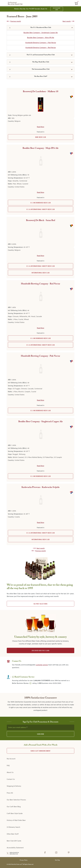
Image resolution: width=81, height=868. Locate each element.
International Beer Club (40, 273)
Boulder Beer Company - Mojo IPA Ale (41, 38)
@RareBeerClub (14, 854)
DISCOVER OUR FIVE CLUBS (41, 651)
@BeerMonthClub (14, 853)
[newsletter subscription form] (40, 727)
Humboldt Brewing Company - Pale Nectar (41, 43)
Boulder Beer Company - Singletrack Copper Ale (41, 33)
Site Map (57, 860)
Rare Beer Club (41, 137)
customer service (42, 665)
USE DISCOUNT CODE (57, 9)
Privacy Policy (24, 860)
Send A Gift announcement (40, 751)
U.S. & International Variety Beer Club (41, 209)
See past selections (40, 604)
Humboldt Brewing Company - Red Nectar (41, 48)
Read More (40, 127)
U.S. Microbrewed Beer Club (41, 203)
